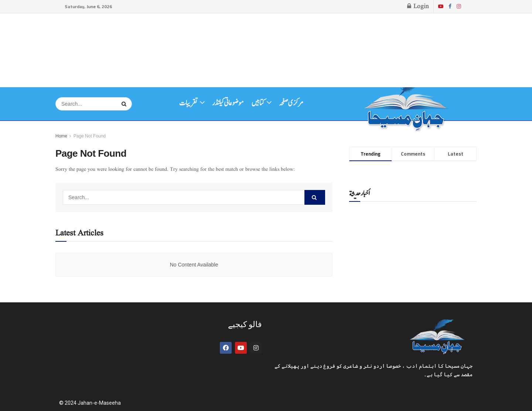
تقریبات (188, 103)
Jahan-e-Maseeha (99, 403)
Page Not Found (90, 136)
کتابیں (258, 103)
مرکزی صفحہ (291, 103)
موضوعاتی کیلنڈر (228, 103)
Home (61, 136)
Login (418, 6)
